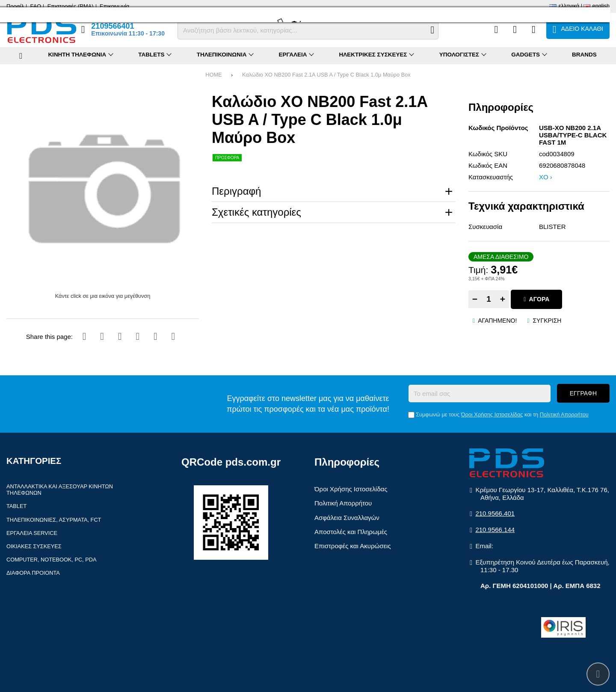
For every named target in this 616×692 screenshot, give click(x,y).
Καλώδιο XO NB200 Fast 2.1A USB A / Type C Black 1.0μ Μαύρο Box (326, 75)
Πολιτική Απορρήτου (564, 414)
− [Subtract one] (475, 299)
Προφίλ (15, 6)
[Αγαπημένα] (515, 30)
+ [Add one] (503, 299)
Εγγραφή (583, 393)
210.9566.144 (495, 530)
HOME (213, 75)
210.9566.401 (495, 513)
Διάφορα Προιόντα (33, 573)
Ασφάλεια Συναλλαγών (347, 518)
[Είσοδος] (534, 30)
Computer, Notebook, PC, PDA (51, 560)
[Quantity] (489, 299)
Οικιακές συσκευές (34, 546)
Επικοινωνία (114, 6)
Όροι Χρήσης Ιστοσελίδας (492, 414)
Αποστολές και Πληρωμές (351, 532)
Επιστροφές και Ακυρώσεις (353, 546)
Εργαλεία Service (32, 533)
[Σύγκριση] (496, 30)
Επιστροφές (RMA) (71, 6)
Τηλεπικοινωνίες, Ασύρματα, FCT (54, 520)
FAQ (36, 6)
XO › (546, 177)
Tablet (16, 506)
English (601, 6)
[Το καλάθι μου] (578, 30)
